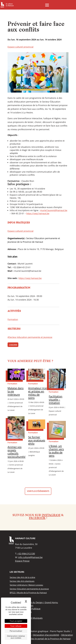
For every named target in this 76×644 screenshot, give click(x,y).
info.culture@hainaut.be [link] (30, 557)
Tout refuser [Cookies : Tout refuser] (16, 626)
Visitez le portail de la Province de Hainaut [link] (49, 639)
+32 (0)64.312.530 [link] (26, 554)
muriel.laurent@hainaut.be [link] (54, 210)
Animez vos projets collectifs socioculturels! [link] (16, 452)
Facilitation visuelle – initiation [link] (56, 400)
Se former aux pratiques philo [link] (37, 440)
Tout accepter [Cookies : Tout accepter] (16, 621)
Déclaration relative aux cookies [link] (16, 637)
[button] (47, 5)
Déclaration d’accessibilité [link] (46, 635)
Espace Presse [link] (22, 561)
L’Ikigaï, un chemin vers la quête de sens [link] (56, 451)
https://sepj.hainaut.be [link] (38, 213)
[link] (7, 5)
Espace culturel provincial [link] (20, 47)
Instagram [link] (51, 515)
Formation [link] (13, 319)
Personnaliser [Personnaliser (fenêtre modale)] (16, 631)
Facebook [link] (37, 518)
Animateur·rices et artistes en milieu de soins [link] (38, 393)
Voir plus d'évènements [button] (38, 491)
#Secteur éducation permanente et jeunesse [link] (30, 337)
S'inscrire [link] (13, 345)
